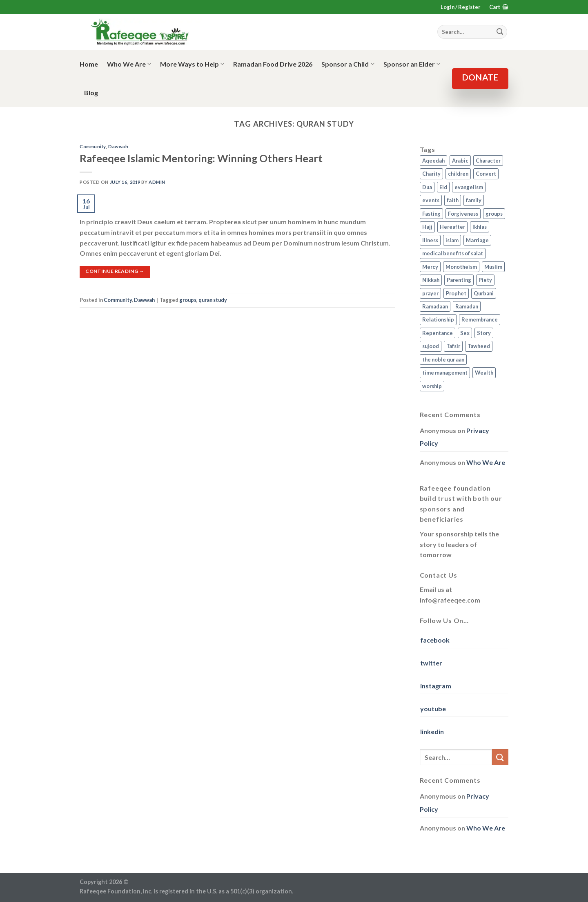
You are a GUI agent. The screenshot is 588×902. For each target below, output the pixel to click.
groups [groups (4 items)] (494, 214)
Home (89, 64)
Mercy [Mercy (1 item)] (430, 267)
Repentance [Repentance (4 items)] (438, 333)
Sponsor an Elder (412, 64)
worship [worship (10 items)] (432, 386)
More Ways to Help (192, 64)
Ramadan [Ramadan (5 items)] (467, 306)
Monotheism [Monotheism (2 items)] (461, 267)
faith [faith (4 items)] (453, 200)
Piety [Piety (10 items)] (485, 280)
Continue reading (115, 271)
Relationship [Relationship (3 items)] (438, 319)
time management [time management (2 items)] (445, 373)
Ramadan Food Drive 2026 (273, 64)
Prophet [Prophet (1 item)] (456, 293)
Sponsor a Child (348, 64)
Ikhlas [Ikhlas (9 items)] (480, 227)
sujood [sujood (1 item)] (431, 346)
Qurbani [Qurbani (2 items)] (484, 293)
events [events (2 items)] (431, 200)
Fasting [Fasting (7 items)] (431, 214)
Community (93, 146)
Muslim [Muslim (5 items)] (493, 267)
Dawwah (118, 146)
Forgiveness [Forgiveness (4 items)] (463, 214)
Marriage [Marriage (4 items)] (477, 240)
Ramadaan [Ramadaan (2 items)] (435, 306)
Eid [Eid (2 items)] (443, 187)
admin (157, 182)
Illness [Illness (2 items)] (430, 240)
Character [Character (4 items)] (488, 161)
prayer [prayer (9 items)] (430, 293)
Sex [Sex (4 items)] (465, 333)
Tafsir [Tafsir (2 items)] (453, 346)
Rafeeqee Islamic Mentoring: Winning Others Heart (201, 158)
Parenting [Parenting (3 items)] (459, 280)
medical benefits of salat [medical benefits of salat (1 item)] (453, 253)
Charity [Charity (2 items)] (431, 174)
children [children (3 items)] (458, 174)
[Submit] (500, 757)
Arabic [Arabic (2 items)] (460, 161)
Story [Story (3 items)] (484, 333)
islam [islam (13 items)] (452, 240)
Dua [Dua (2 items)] (427, 187)
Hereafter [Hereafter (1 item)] (452, 227)
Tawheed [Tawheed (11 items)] (479, 346)
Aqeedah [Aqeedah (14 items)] (433, 161)
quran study (213, 300)
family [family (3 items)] (474, 200)
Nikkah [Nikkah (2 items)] (431, 280)
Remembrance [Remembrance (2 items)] (480, 319)
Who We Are (129, 64)
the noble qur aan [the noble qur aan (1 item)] (443, 359)
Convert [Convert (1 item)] (486, 174)
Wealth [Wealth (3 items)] (484, 373)
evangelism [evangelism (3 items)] (469, 187)
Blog (91, 93)
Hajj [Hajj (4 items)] (427, 227)
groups (188, 300)
